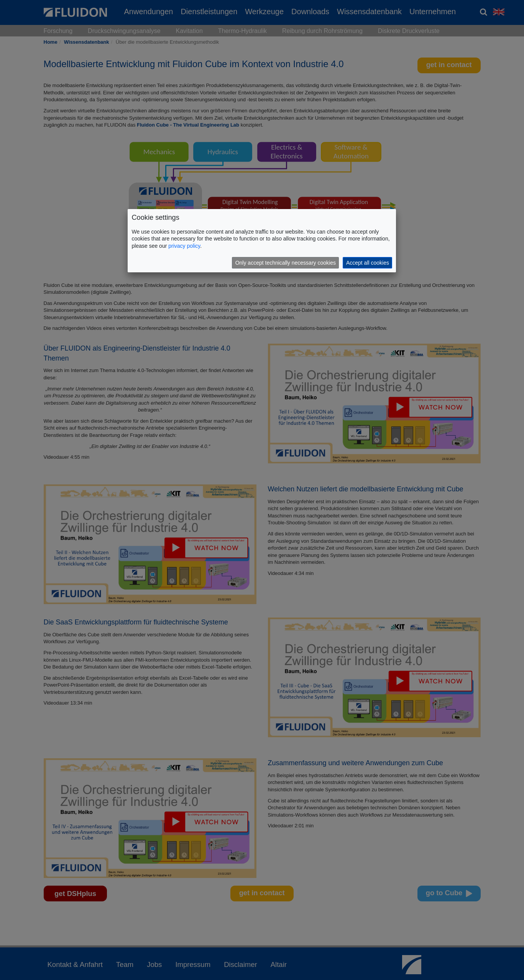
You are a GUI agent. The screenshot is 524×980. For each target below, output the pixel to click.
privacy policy (184, 246)
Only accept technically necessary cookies (286, 263)
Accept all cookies (368, 263)
